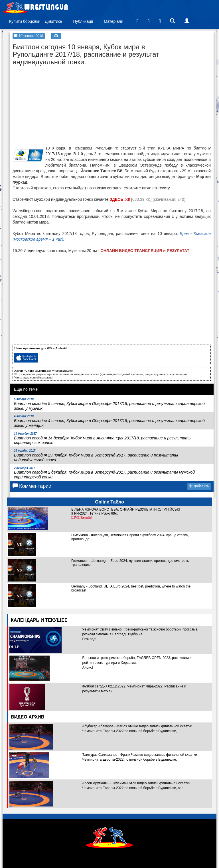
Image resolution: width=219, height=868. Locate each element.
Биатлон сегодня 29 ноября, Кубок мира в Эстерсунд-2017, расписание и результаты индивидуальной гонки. (96, 456)
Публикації (83, 21)
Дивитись (53, 21)
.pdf (120, 199)
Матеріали (113, 21)
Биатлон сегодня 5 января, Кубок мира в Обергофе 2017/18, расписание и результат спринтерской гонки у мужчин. (109, 404)
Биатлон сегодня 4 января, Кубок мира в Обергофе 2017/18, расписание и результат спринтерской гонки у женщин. (109, 421)
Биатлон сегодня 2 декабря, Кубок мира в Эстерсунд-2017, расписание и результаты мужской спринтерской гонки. (104, 473)
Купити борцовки (25, 21)
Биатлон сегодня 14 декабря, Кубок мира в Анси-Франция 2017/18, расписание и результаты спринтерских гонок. (103, 439)
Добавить (199, 486)
